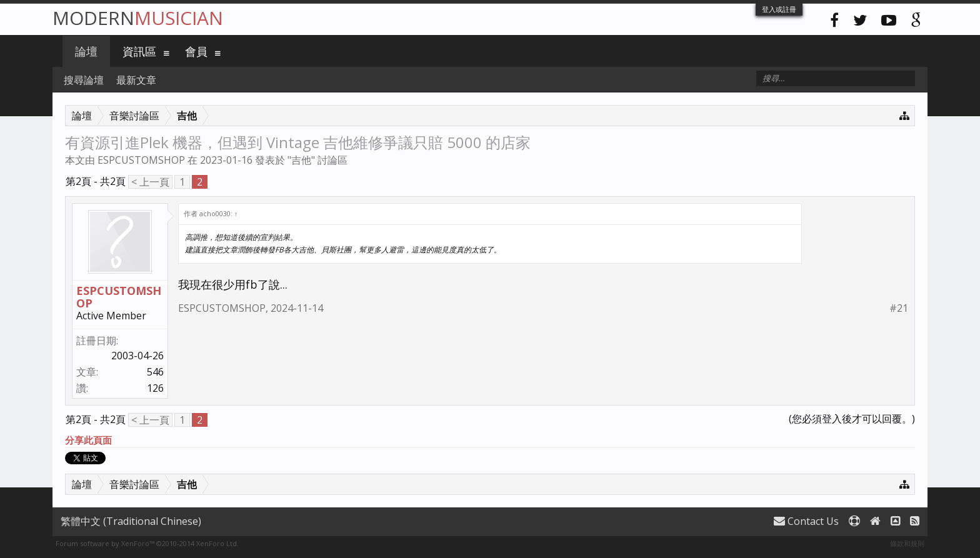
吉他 (301, 160)
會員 (196, 51)
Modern (138, 18)
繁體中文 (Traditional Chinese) (131, 521)
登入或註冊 (779, 9)
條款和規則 (907, 543)
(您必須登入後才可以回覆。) (852, 419)
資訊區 (139, 51)
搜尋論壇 (84, 80)
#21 (899, 308)
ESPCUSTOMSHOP (141, 160)
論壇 (86, 51)
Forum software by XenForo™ (147, 543)
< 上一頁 (150, 182)
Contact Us (806, 521)
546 (155, 372)
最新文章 (136, 80)
